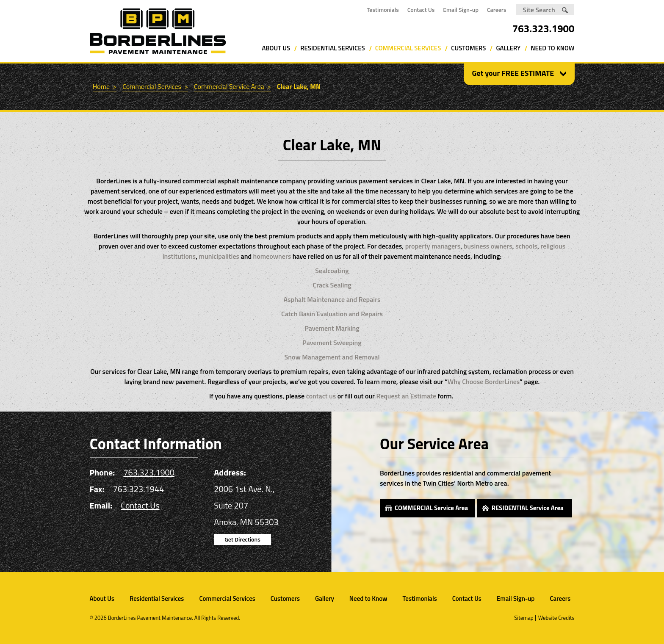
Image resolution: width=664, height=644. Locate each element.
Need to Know (552, 48)
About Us (276, 48)
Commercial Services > (155, 86)
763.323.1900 (544, 28)
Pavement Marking (332, 328)
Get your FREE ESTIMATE (513, 73)
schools (526, 246)
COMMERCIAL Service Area (431, 508)
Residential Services (332, 48)
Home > (105, 86)
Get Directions (242, 539)
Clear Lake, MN (299, 86)
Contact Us (421, 10)
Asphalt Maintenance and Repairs (332, 299)
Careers (497, 10)
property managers (433, 246)
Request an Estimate (406, 396)
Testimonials (383, 10)
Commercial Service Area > (232, 86)
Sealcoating (332, 271)
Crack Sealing (332, 285)
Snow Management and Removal (332, 357)
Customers (468, 48)
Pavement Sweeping (332, 343)
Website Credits (556, 618)
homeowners (272, 256)
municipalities (219, 256)
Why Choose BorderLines (484, 381)
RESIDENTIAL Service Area (528, 508)
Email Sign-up (461, 10)
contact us (321, 396)
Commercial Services (408, 48)
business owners (488, 246)
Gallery (508, 48)
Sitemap (524, 618)
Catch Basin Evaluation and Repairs (332, 314)
